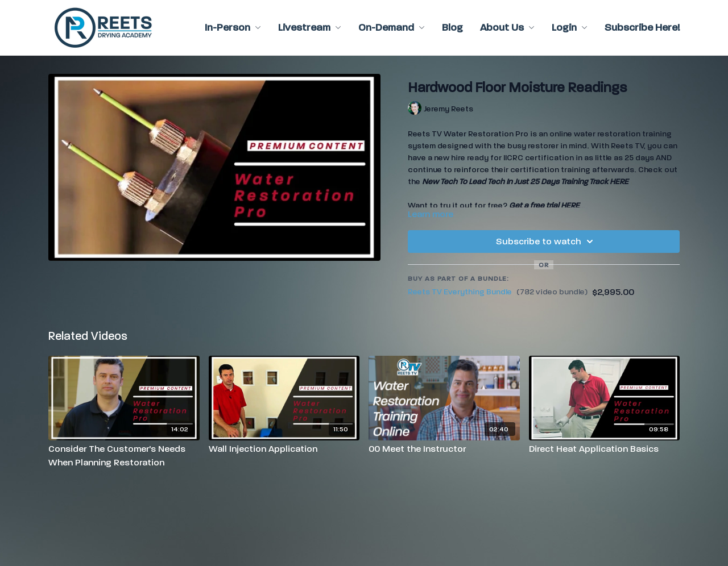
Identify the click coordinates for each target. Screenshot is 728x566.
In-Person (233, 28)
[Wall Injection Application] (284, 449)
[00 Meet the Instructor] (444, 449)
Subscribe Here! (642, 28)
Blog (452, 28)
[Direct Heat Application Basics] (605, 449)
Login (570, 28)
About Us (507, 28)
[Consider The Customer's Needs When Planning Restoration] (124, 456)
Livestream (310, 28)
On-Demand (392, 28)
